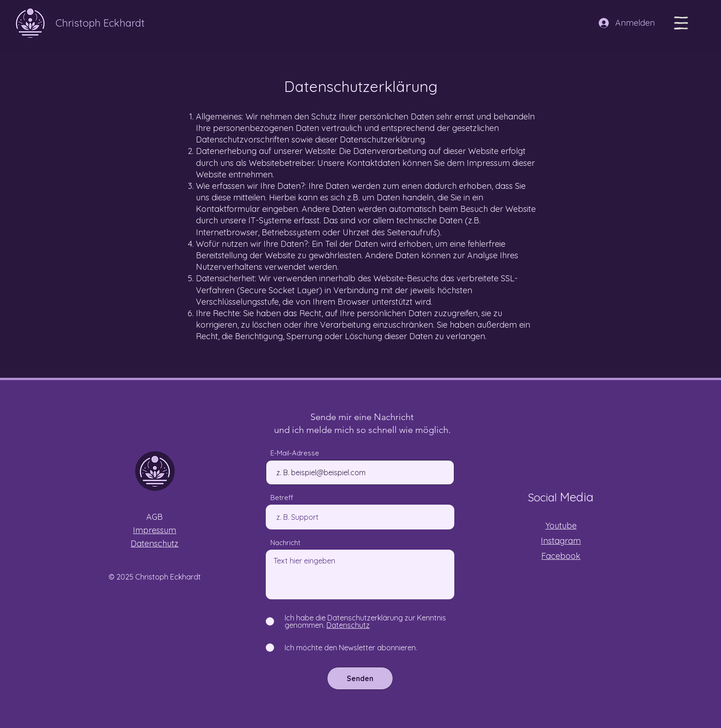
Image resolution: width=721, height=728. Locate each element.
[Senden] (360, 678)
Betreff (282, 498)
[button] (681, 23)
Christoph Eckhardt (100, 23)
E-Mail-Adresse (295, 453)
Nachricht (285, 543)
